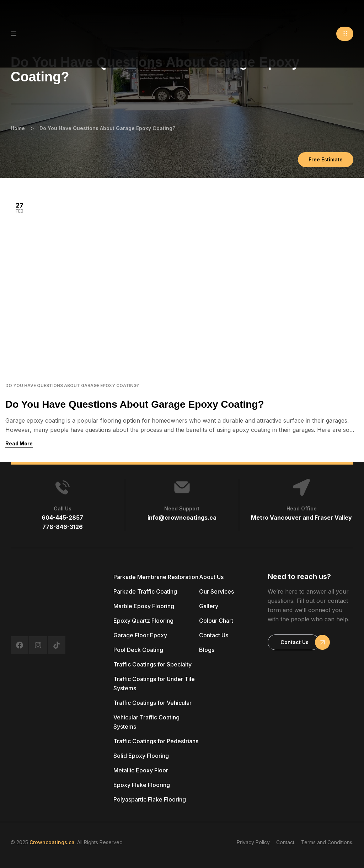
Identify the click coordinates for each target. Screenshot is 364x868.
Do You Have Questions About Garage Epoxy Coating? (72, 386)
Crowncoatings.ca (52, 842)
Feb (20, 208)
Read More (19, 443)
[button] (345, 34)
